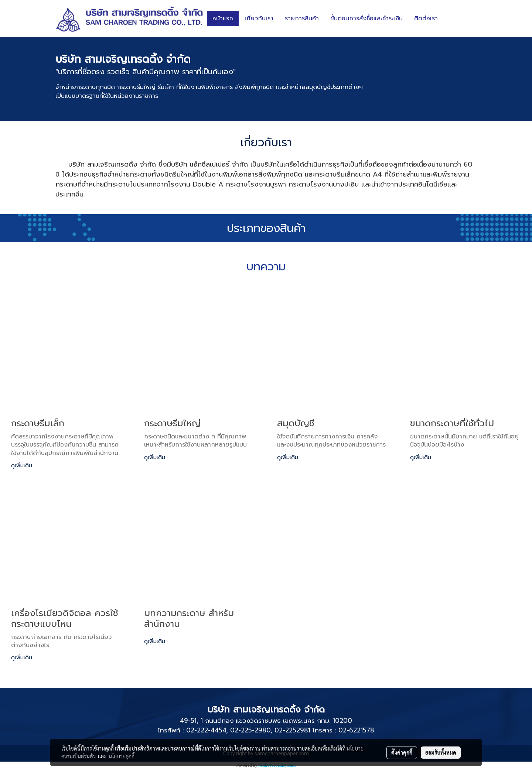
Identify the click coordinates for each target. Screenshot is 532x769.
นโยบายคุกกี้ (122, 756)
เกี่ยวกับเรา (259, 18)
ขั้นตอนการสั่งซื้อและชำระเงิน (366, 18)
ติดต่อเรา (426, 18)
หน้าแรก (223, 18)
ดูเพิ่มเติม (23, 466)
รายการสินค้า (302, 18)
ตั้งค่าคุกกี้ (402, 752)
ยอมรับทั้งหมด (441, 752)
